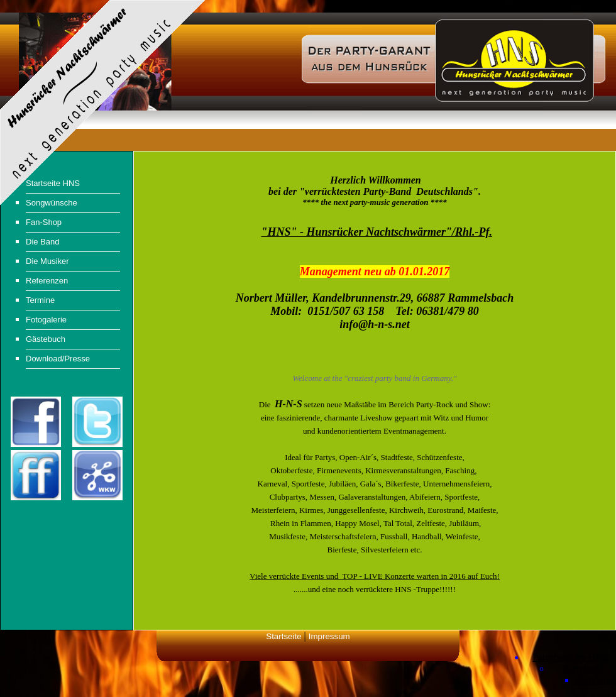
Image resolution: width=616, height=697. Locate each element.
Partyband (583, 668)
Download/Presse (58, 359)
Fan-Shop (44, 222)
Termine (40, 300)
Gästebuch (46, 339)
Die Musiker (47, 261)
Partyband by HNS (570, 657)
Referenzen (47, 281)
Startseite (283, 636)
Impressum (329, 636)
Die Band (42, 242)
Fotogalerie (46, 320)
